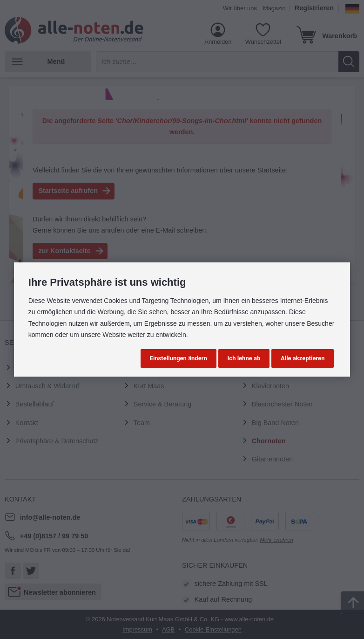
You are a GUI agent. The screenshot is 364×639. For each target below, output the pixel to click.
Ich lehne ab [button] (244, 358)
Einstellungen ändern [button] (179, 358)
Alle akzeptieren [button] (303, 358)
